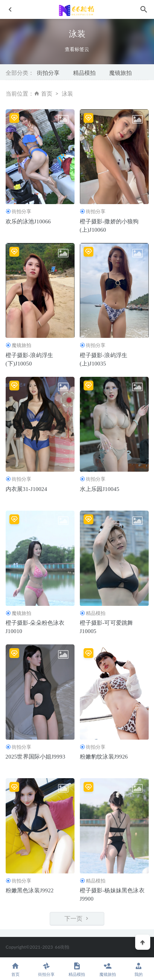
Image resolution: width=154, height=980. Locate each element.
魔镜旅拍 (120, 73)
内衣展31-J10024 (27, 489)
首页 (47, 93)
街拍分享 (48, 73)
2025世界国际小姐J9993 (36, 757)
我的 (139, 969)
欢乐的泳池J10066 (28, 221)
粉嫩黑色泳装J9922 (30, 890)
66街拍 (62, 947)
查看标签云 (77, 49)
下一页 (77, 919)
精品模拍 (84, 73)
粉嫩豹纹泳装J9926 (104, 757)
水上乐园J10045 (100, 489)
